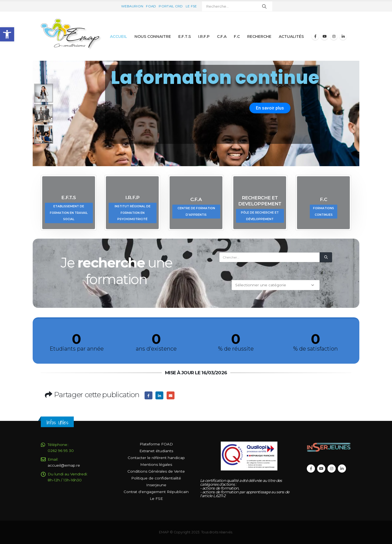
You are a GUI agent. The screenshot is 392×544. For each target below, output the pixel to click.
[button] (7, 34)
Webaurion (132, 6)
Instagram (332, 469)
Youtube (321, 469)
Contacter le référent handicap (156, 458)
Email (171, 395)
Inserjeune (156, 485)
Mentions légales (156, 464)
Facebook (148, 395)
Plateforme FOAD (156, 444)
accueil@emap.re (64, 465)
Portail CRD (171, 6)
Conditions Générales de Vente (156, 471)
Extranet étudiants (156, 451)
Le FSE (191, 6)
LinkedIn (159, 395)
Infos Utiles (57, 422)
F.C (237, 37)
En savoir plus (270, 108)
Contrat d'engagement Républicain (156, 492)
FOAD (151, 6)
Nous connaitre (153, 37)
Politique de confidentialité (156, 478)
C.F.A (222, 37)
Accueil (119, 37)
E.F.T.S (185, 37)
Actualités (291, 37)
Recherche (259, 37)
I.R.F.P (204, 37)
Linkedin (342, 469)
